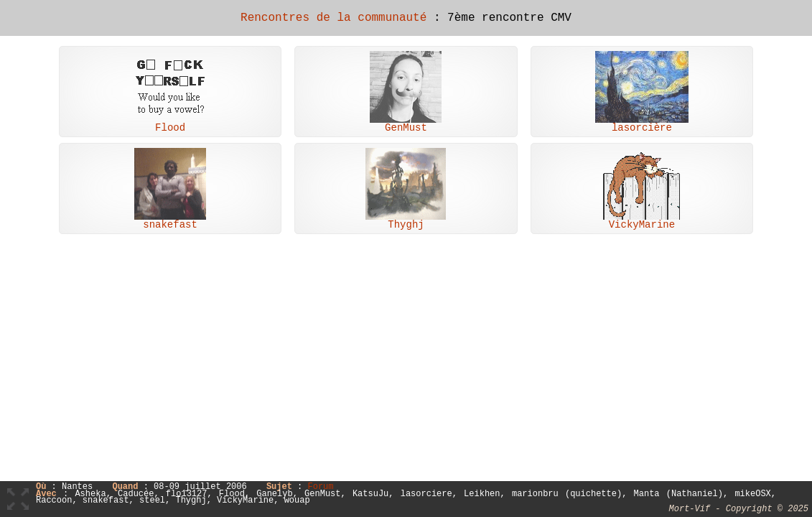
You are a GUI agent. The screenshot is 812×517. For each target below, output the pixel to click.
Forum (320, 487)
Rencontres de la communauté (333, 18)
